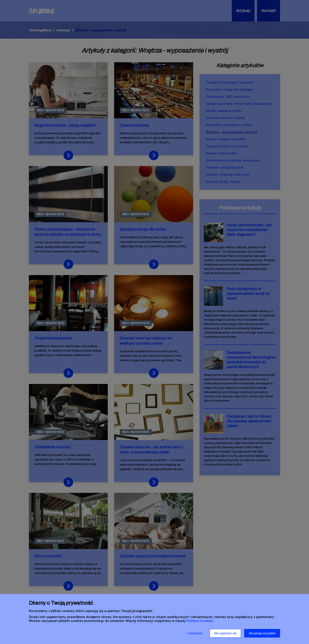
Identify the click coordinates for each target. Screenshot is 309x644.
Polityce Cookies (199, 621)
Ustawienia (195, 633)
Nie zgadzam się (225, 633)
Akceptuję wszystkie (262, 633)
